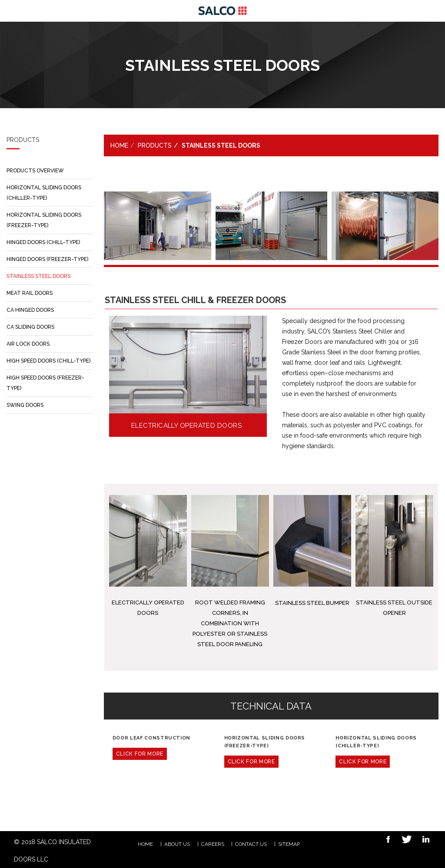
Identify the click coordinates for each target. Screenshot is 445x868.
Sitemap (289, 844)
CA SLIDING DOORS (30, 327)
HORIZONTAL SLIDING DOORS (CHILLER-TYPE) (44, 193)
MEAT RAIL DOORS (30, 293)
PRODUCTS (155, 145)
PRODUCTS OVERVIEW (35, 171)
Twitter (404, 840)
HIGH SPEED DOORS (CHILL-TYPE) (48, 361)
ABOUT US (177, 844)
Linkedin (423, 840)
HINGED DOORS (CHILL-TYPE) (43, 242)
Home (119, 145)
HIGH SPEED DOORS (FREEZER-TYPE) (45, 383)
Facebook (385, 840)
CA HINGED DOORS (30, 310)
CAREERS (213, 844)
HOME (145, 844)
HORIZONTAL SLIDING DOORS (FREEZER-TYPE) (44, 220)
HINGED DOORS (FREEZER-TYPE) (47, 259)
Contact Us (251, 844)
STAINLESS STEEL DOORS (38, 276)
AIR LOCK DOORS (28, 344)
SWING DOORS (25, 405)
